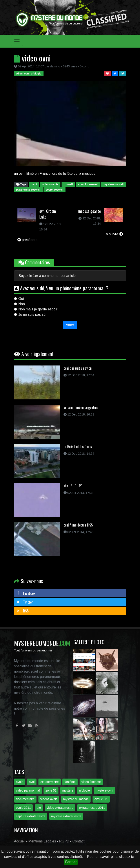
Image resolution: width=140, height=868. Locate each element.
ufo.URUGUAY (73, 486)
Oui (21, 299)
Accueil (20, 841)
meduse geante (90, 211)
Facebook (26, 593)
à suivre (114, 234)
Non (22, 304)
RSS (22, 611)
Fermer (71, 862)
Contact (78, 841)
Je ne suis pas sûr (33, 314)
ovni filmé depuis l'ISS (78, 525)
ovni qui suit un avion (78, 368)
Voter (70, 325)
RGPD (64, 841)
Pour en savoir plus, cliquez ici (111, 857)
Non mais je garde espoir (38, 309)
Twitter (25, 602)
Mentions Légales (42, 841)
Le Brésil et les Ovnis (78, 447)
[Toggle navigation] (17, 41)
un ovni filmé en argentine (81, 407)
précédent (27, 240)
